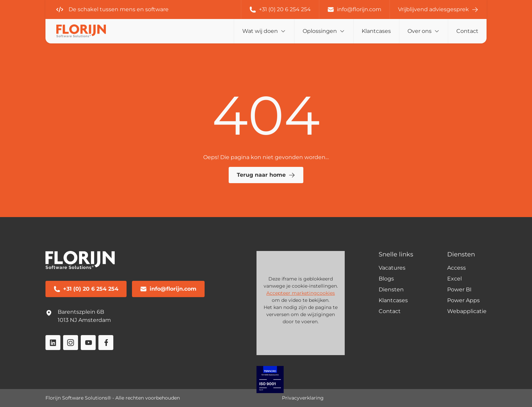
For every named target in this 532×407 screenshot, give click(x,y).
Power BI (459, 289)
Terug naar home (266, 175)
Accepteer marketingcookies (301, 293)
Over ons (420, 31)
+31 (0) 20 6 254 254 (280, 9)
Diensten (391, 289)
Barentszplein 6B (81, 312)
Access (457, 268)
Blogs (386, 279)
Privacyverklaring (303, 398)
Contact (467, 31)
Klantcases (376, 31)
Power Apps (463, 300)
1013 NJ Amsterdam (84, 320)
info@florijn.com (354, 9)
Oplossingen (320, 31)
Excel (454, 279)
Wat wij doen (260, 31)
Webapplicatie (467, 311)
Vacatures (392, 268)
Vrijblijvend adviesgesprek (438, 9)
